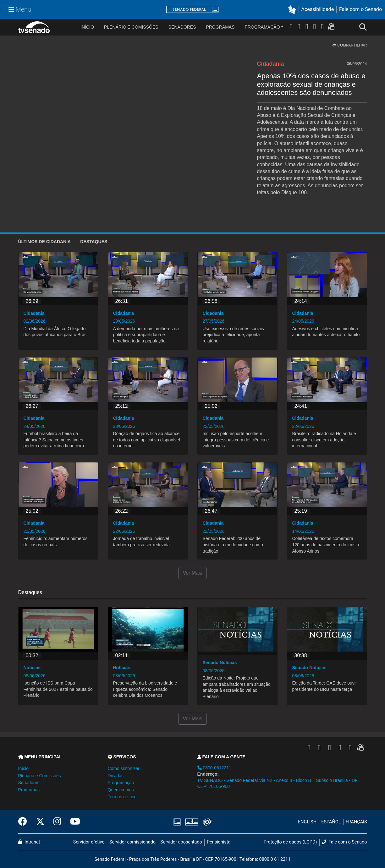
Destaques (94, 242)
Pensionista (219, 842)
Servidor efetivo (89, 842)
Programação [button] (121, 783)
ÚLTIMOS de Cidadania (45, 242)
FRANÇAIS (356, 822)
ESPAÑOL (331, 822)
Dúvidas (116, 776)
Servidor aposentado (181, 842)
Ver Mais (192, 573)
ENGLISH (307, 822)
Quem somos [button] (121, 790)
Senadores (182, 27)
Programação (262, 27)
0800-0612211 (214, 768)
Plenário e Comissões (131, 27)
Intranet (29, 842)
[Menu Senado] (20, 9)
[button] (293, 10)
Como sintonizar (124, 768)
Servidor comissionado (132, 842)
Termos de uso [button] (122, 797)
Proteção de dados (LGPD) (290, 842)
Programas (220, 27)
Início (23, 768)
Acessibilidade (318, 9)
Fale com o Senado (360, 9)
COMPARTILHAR (350, 45)
